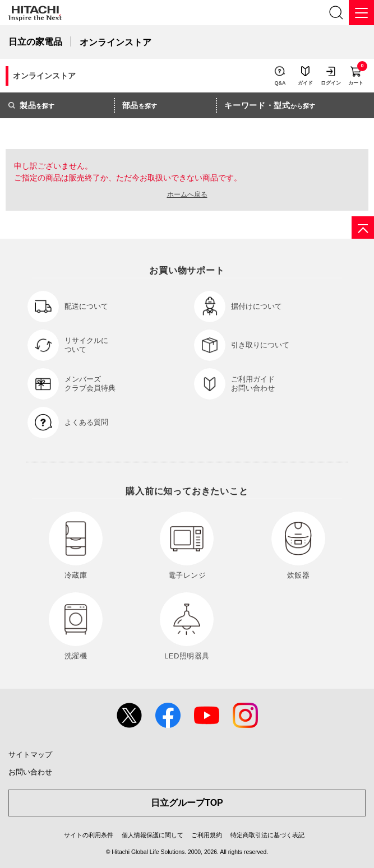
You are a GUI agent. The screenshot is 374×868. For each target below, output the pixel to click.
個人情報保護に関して (153, 835)
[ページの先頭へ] (363, 228)
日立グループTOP (187, 803)
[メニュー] (361, 13)
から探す (270, 105)
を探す (31, 105)
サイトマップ (30, 755)
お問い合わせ (30, 772)
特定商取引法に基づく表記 (267, 835)
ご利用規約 (207, 835)
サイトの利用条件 (89, 835)
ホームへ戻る (187, 194)
